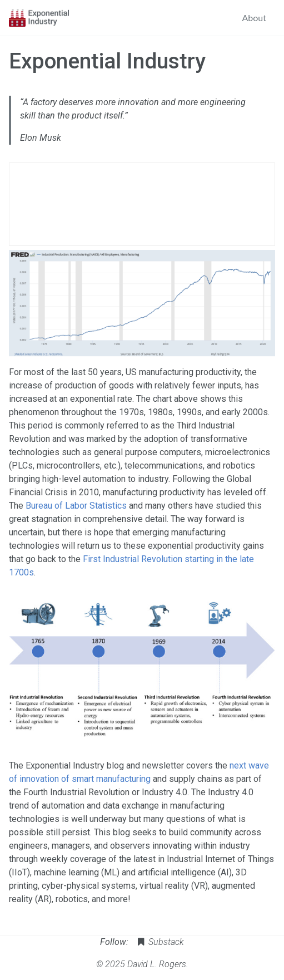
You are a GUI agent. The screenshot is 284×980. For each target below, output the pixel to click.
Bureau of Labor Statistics (76, 506)
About (255, 18)
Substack (160, 942)
